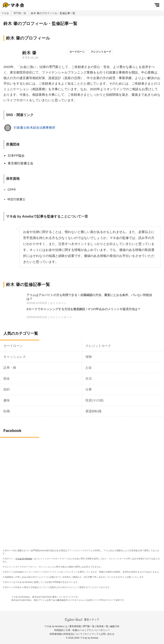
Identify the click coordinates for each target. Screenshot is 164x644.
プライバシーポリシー (98, 630)
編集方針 (115, 626)
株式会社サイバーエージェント (72, 600)
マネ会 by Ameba (24, 559)
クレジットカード (61, 317)
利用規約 (59, 630)
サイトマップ (91, 634)
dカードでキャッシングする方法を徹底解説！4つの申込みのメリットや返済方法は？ (83, 309)
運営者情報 (75, 626)
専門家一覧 (20, 13)
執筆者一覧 (102, 626)
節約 (7, 389)
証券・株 (10, 368)
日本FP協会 (16, 155)
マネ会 (5, 13)
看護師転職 (93, 411)
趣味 (7, 400)
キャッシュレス (15, 357)
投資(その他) (94, 400)
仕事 (89, 389)
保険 (89, 357)
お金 (89, 368)
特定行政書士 (16, 199)
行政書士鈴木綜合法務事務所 (34, 127)
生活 (89, 378)
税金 (7, 378)
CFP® (12, 190)
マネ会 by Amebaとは (56, 626)
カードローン (58, 303)
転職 (7, 411)
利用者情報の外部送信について (66, 634)
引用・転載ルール (75, 630)
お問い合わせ (107, 634)
